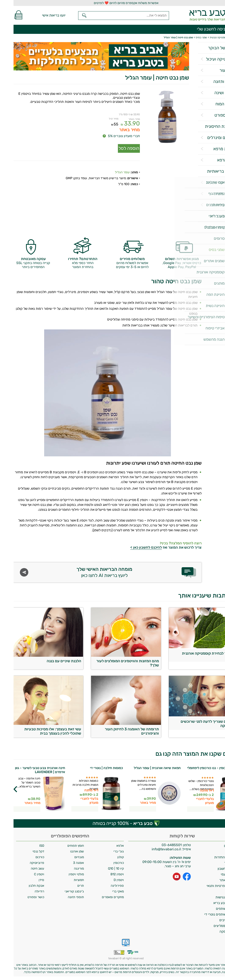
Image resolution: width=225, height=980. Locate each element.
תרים (67, 886)
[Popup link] (154, 117)
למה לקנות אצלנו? (207, 227)
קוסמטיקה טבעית (208, 182)
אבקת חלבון (23, 886)
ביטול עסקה (214, 931)
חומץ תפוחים (62, 846)
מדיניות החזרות (212, 857)
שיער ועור (214, 70)
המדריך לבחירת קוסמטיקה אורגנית (196, 653)
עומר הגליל (109, 169)
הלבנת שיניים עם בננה (50, 661)
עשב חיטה (24, 869)
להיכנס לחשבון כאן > (133, 547)
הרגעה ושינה (212, 93)
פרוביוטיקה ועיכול (208, 59)
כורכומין (105, 863)
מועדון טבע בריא (211, 903)
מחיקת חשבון (213, 869)
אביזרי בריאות (211, 205)
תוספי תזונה (62, 897)
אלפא (107, 846)
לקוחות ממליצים (211, 926)
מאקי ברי (104, 891)
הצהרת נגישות (212, 897)
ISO (28, 846)
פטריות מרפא (211, 149)
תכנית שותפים (212, 909)
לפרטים (187, 809)
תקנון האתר (214, 880)
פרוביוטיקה (23, 863)
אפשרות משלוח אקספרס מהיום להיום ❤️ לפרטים (113, 3)
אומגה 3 (65, 863)
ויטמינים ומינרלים (208, 138)
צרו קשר (217, 863)
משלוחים (216, 846)
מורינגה (65, 869)
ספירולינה (104, 886)
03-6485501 (158, 845)
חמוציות (65, 880)
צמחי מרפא (213, 160)
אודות (219, 851)
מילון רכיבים (214, 920)
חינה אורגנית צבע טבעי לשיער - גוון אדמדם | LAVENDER (27, 770)
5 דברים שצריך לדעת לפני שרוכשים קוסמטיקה (195, 724)
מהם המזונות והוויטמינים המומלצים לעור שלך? (114, 663)
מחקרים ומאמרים (99, 897)
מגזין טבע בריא (210, 216)
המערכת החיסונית (207, 126)
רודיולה (26, 891)
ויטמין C (26, 874)
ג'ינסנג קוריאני (61, 891)
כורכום (26, 857)
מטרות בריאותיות (208, 171)
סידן (28, 880)
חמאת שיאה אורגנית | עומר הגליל (144, 768)
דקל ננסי (25, 851)
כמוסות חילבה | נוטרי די (93, 768)
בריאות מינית (212, 194)
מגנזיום (66, 857)
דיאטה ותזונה (211, 81)
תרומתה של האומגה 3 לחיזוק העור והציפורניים (118, 731)
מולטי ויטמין (63, 874)
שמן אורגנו (63, 851)
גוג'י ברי (105, 851)
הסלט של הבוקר (209, 48)
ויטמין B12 (104, 874)
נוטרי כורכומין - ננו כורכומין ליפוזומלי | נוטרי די (199, 770)
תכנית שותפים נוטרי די (207, 914)
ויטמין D (105, 880)
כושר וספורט (212, 115)
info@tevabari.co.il (153, 849)
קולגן (107, 857)
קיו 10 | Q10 (102, 869)
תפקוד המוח (212, 104)
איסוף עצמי (215, 874)
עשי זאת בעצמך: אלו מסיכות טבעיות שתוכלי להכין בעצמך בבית (39, 731)
